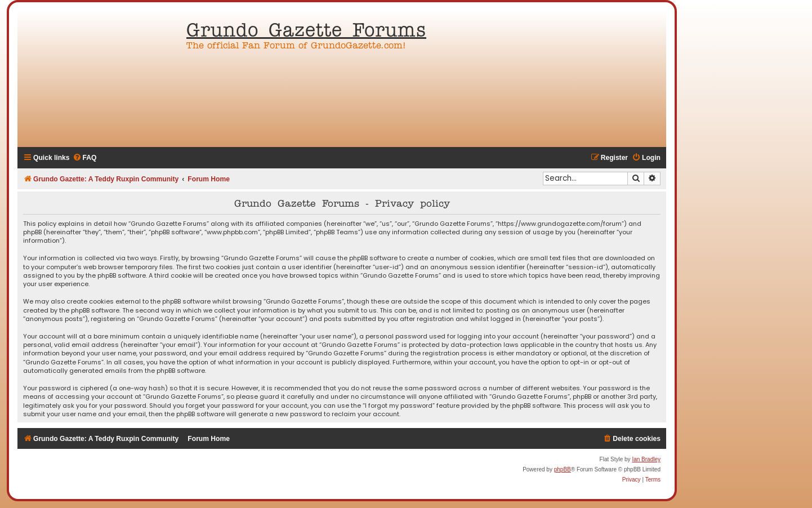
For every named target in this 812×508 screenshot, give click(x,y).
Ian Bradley (646, 459)
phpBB (563, 469)
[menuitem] (85, 158)
